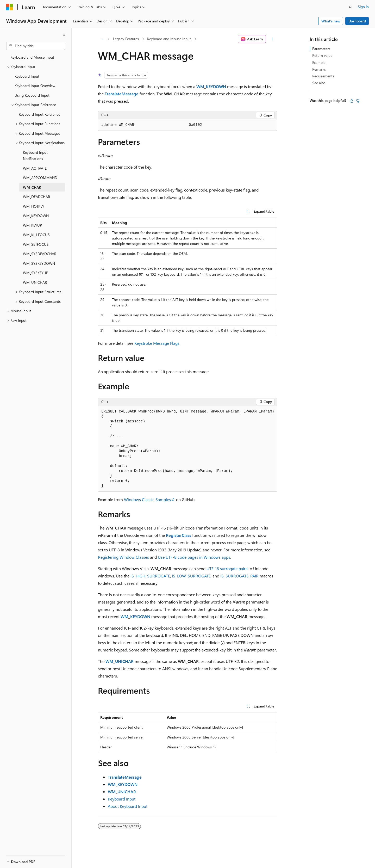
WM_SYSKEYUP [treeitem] (36, 273)
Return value (322, 55)
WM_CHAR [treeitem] (32, 187)
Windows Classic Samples (147, 499)
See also (319, 83)
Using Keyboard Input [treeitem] (32, 95)
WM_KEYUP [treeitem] (32, 225)
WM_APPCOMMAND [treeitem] (40, 178)
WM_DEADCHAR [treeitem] (36, 197)
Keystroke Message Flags (157, 343)
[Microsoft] (10, 7)
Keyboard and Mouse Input (169, 39)
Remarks (319, 69)
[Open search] (351, 7)
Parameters (321, 49)
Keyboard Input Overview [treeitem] (35, 86)
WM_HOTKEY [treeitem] (34, 206)
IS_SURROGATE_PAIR (239, 576)
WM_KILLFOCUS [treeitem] (36, 235)
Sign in (363, 7)
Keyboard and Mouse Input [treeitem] (32, 57)
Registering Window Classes (123, 557)
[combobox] (36, 46)
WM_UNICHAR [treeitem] (35, 282)
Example (319, 62)
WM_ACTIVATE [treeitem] (35, 168)
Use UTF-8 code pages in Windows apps (194, 557)
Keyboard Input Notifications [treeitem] (35, 156)
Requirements (323, 76)
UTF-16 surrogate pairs (227, 568)
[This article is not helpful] (358, 101)
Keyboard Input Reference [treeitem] (39, 114)
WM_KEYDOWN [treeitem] (36, 216)
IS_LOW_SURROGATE (191, 576)
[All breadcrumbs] (102, 39)
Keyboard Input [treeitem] (27, 76)
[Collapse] (64, 35)
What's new (331, 21)
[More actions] (273, 39)
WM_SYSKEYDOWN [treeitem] (39, 263)
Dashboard (357, 21)
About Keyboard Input (128, 806)
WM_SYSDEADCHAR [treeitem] (40, 254)
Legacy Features (126, 39)
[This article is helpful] (352, 101)
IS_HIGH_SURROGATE (150, 576)
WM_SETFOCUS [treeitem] (36, 244)
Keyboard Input (122, 799)
